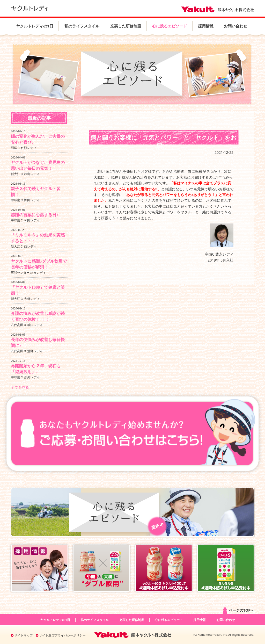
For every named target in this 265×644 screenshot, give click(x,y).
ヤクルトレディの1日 (35, 26)
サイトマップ (22, 635)
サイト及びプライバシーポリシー (61, 635)
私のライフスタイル (82, 26)
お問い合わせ (235, 26)
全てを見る (20, 387)
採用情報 (206, 26)
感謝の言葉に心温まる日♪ (35, 215)
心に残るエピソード (170, 26)
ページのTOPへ (238, 611)
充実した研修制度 (126, 26)
